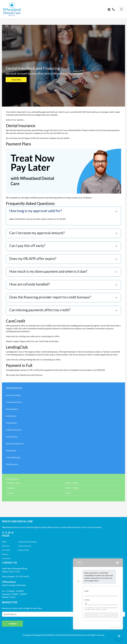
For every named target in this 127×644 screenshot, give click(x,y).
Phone (87, 600)
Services (5, 554)
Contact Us (6, 558)
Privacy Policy (24, 550)
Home (4, 542)
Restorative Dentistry (63, 443)
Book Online (16, 80)
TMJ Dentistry (63, 464)
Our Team (6, 550)
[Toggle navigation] (121, 9)
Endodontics (63, 416)
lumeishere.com (52, 635)
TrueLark (119, 627)
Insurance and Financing (27, 542)
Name (87, 591)
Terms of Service (25, 546)
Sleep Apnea (63, 450)
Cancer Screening (63, 395)
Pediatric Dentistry (63, 430)
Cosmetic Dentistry (63, 402)
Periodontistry (63, 437)
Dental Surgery (63, 409)
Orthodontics (63, 423)
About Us (6, 546)
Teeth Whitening (63, 457)
